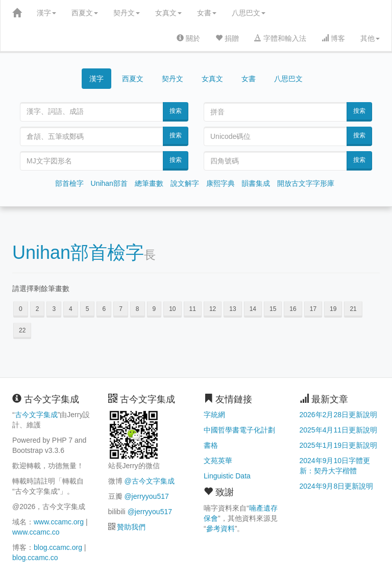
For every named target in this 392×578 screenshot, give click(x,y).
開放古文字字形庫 (306, 183)
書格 (211, 445)
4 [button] (71, 309)
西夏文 (85, 13)
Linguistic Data (227, 476)
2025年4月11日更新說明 (339, 430)
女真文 (168, 13)
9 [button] (154, 309)
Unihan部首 (109, 183)
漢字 (46, 13)
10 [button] (172, 309)
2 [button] (38, 309)
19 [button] (333, 309)
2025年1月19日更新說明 (339, 445)
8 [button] (138, 309)
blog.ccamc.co (35, 558)
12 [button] (213, 309)
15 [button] (273, 309)
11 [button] (193, 309)
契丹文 (127, 13)
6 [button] (104, 309)
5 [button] (88, 309)
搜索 (176, 111)
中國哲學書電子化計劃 (239, 430)
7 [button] (121, 309)
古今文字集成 (36, 415)
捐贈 (227, 38)
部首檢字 (69, 183)
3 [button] (54, 309)
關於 (188, 38)
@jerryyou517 (146, 496)
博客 (333, 38)
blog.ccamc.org (58, 547)
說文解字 (185, 183)
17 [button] (313, 309)
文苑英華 (218, 461)
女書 (207, 13)
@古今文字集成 (149, 481)
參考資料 (220, 528)
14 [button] (253, 309)
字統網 (214, 415)
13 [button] (232, 309)
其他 (370, 38)
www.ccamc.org (59, 522)
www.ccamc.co (36, 532)
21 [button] (353, 309)
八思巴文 (249, 13)
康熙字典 (220, 183)
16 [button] (293, 309)
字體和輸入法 (280, 38)
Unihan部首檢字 (78, 252)
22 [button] (22, 330)
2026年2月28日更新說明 (339, 415)
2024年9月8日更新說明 (337, 486)
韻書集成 (256, 183)
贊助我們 (131, 527)
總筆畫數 (149, 183)
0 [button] (21, 309)
